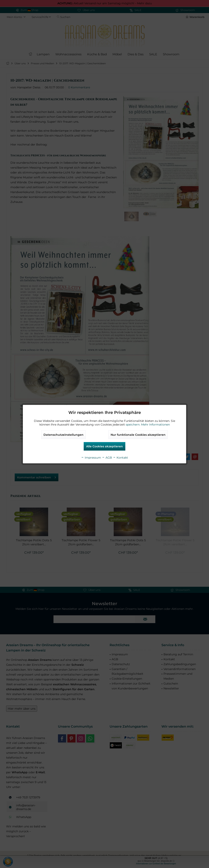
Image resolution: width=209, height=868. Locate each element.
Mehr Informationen (155, 424)
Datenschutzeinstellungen (63, 435)
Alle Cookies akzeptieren (104, 446)
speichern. (133, 424)
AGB (107, 457)
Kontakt (120, 457)
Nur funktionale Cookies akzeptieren (138, 435)
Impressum (91, 457)
